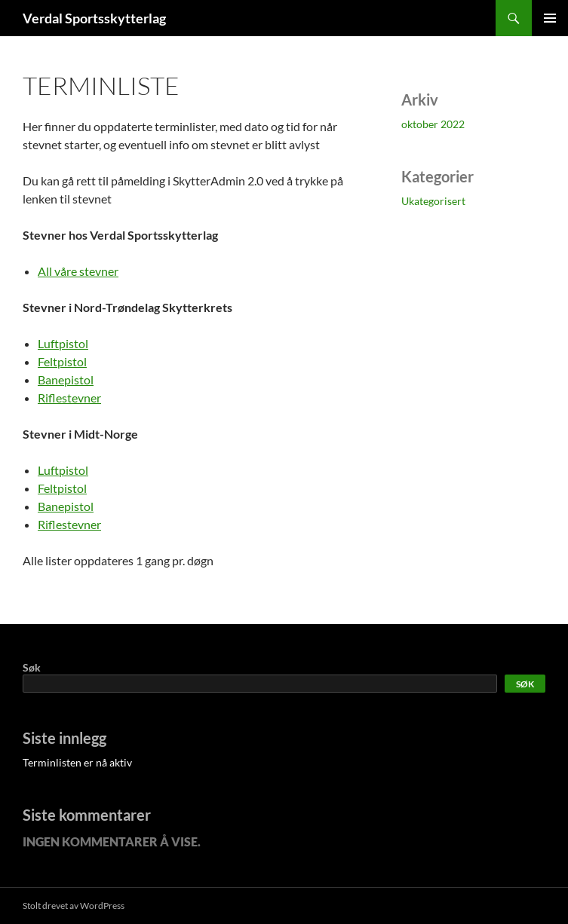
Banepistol (66, 379)
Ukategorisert (433, 201)
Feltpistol (62, 361)
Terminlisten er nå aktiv (77, 762)
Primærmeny (550, 18)
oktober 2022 (433, 124)
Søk (32, 667)
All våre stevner (78, 271)
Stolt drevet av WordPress (74, 906)
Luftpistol (63, 343)
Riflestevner (69, 398)
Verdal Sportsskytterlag (94, 18)
